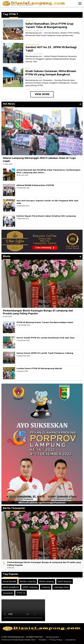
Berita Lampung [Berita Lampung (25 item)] (47, 581)
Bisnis (28, 30)
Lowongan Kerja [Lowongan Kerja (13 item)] (61, 587)
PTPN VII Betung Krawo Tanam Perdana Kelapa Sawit (45, 322)
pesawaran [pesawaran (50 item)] (8, 593)
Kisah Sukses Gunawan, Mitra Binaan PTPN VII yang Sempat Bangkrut (51, 73)
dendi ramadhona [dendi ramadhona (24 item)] (11, 587)
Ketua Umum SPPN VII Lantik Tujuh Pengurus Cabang (45, 353)
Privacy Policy (56, 640)
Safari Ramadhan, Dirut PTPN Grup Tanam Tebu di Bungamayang (49, 25)
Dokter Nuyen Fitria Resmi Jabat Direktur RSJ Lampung (46, 216)
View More (42, 94)
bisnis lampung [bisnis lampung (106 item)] (64, 581)
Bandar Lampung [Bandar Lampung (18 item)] (28, 581)
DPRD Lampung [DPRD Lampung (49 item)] (30, 587)
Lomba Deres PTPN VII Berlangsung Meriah (39, 368)
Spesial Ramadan (33, 44)
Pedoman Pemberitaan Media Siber (19, 640)
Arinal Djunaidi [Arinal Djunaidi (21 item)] (9, 581)
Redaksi (43, 640)
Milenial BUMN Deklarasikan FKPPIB (35, 185)
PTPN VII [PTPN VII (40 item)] (21, 593)
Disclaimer (71, 640)
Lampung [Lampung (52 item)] (46, 587)
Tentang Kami (52, 637)
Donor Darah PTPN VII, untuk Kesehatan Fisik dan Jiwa (45, 338)
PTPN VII (29, 21)
